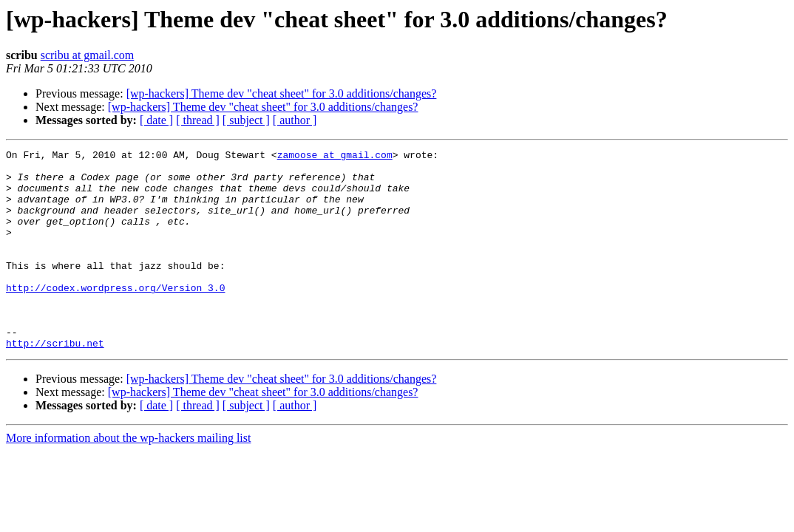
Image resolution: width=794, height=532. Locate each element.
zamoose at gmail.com (335, 157)
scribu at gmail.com (88, 55)
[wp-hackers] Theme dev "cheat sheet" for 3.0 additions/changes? (282, 93)
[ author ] (295, 120)
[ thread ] (198, 120)
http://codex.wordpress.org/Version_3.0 (115, 316)
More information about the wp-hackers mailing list (128, 478)
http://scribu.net (55, 383)
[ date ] (156, 120)
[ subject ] (246, 120)
